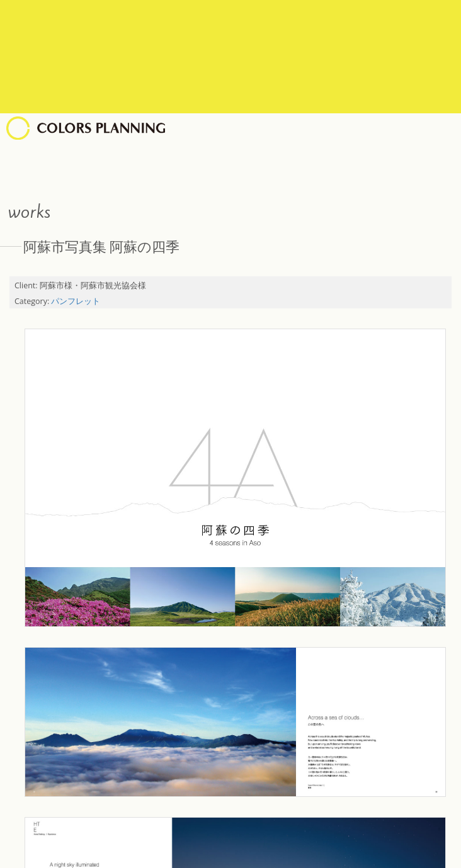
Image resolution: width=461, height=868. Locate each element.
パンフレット (76, 301)
